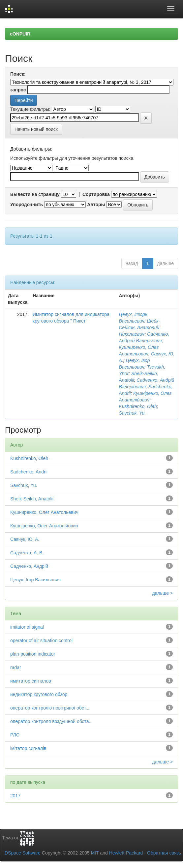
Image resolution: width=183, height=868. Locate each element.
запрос (18, 90)
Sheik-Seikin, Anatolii (32, 499)
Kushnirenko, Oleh (138, 406)
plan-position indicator (33, 654)
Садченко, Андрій (29, 566)
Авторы (96, 205)
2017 (15, 796)
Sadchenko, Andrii (29, 472)
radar (16, 667)
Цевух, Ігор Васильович (35, 580)
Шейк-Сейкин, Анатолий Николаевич (140, 327)
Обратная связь (164, 853)
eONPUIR (20, 34)
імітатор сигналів (28, 748)
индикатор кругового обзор (39, 694)
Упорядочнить (27, 205)
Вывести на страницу (35, 194)
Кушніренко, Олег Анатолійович (44, 526)
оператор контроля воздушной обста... (51, 721)
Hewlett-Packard (126, 853)
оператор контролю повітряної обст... (50, 708)
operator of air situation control (41, 640)
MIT (95, 853)
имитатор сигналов (31, 681)
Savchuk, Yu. (133, 413)
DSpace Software (23, 853)
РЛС (15, 735)
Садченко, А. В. (27, 553)
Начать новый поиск (36, 129)
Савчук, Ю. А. (25, 539)
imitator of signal (27, 627)
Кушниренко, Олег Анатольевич (44, 512)
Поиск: (18, 74)
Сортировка (96, 194)
